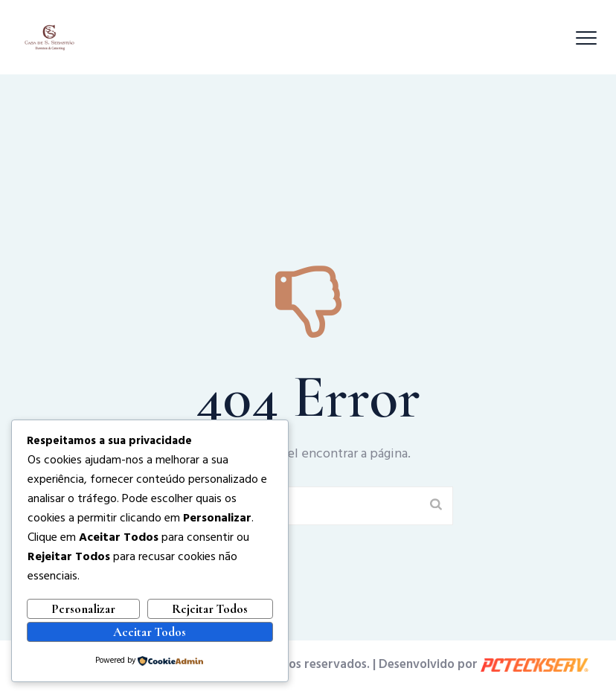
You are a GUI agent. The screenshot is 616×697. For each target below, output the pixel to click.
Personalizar (83, 609)
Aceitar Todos (150, 632)
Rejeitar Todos (210, 609)
